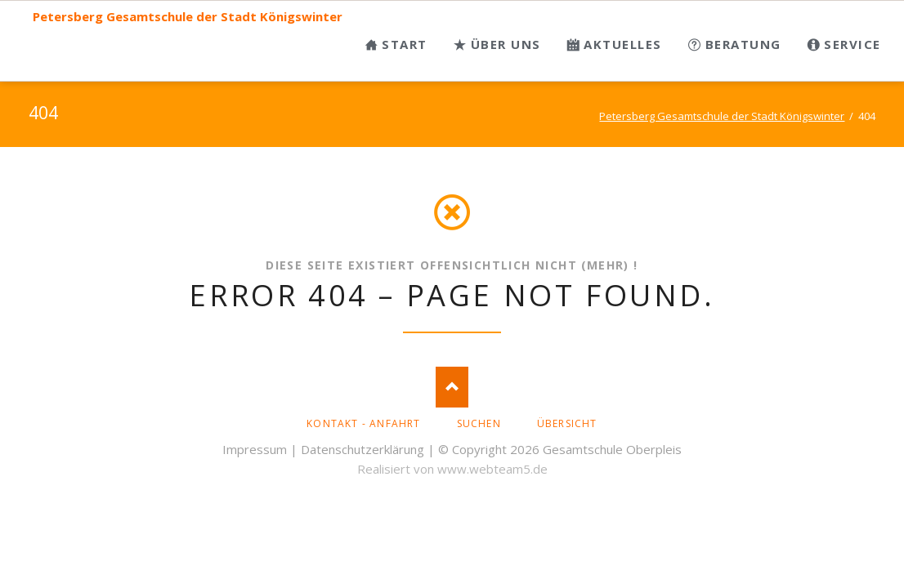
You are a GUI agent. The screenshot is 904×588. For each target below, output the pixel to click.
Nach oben (452, 387)
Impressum (255, 449)
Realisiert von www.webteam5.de (452, 469)
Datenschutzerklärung (362, 449)
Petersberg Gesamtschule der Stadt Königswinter (188, 17)
